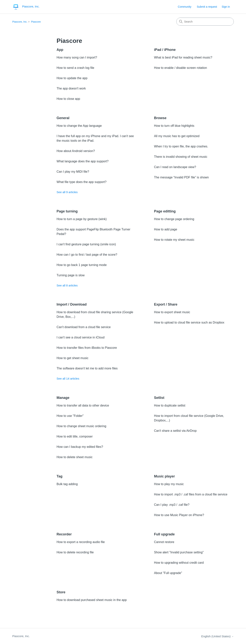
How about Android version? (76, 151)
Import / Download (72, 304)
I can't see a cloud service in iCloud (81, 337)
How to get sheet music (73, 358)
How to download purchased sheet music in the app (92, 600)
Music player (164, 476)
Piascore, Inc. (20, 22)
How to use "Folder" (70, 416)
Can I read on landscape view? (175, 167)
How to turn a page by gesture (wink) (82, 219)
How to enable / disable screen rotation (180, 68)
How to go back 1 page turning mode (82, 265)
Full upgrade (164, 534)
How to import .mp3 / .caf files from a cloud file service (191, 494)
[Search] (205, 22)
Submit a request (207, 7)
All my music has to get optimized (177, 136)
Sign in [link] (226, 7)
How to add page (165, 229)
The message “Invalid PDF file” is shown (181, 177)
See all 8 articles (67, 285)
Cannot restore (164, 542)
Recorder (64, 534)
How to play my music (169, 484)
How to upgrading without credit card (179, 563)
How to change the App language (79, 126)
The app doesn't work (71, 88)
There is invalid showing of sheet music (181, 157)
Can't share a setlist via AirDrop (175, 431)
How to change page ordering (174, 219)
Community (185, 7)
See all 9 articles (67, 192)
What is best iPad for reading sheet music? (183, 57)
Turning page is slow (71, 275)
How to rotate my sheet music (174, 240)
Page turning (67, 211)
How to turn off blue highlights (174, 126)
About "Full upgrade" (168, 573)
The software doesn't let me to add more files (87, 368)
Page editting (165, 211)
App (60, 50)
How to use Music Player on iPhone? (179, 515)
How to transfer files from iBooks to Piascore (87, 348)
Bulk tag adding (67, 484)
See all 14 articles (68, 379)
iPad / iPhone (165, 50)
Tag (60, 476)
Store (61, 592)
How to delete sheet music (75, 457)
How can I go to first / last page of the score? (87, 255)
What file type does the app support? (82, 182)
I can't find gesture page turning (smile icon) (86, 244)
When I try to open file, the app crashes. (181, 146)
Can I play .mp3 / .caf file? (172, 505)
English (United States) (217, 636)
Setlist (159, 398)
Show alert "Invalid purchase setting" (179, 552)
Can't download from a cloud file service (84, 327)
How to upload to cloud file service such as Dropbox (189, 322)
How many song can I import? (77, 57)
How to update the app (72, 78)
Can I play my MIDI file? (73, 172)
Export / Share (166, 304)
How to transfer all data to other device (83, 405)
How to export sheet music (172, 312)
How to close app (68, 99)
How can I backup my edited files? (80, 447)
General (63, 118)
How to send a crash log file (76, 68)
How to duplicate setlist (170, 405)
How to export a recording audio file (81, 542)
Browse (160, 118)
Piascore (36, 22)
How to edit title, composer (75, 436)
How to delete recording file (75, 552)
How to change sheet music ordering (82, 426)
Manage (63, 398)
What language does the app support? (83, 161)
